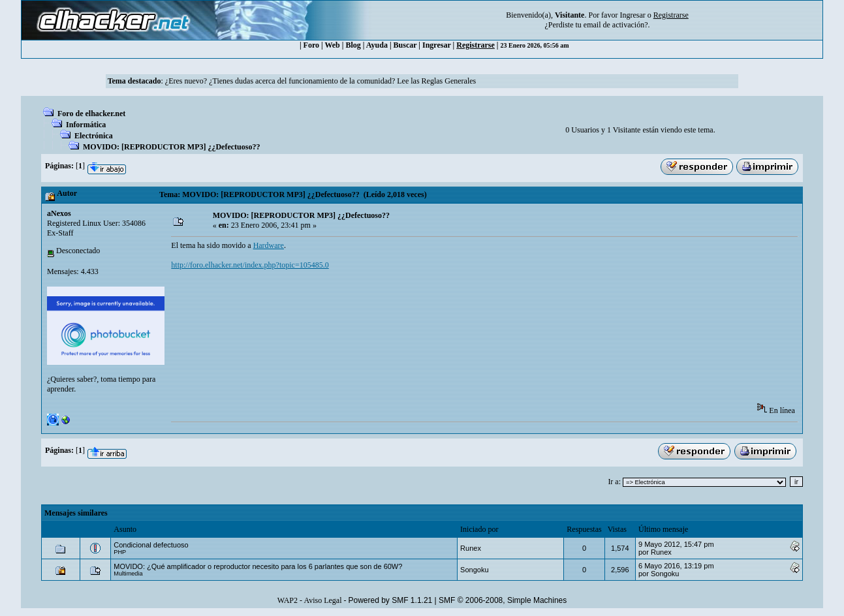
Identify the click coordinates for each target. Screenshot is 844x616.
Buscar (405, 45)
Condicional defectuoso (151, 545)
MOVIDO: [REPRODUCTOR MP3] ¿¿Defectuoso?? (171, 147)
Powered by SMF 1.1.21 (391, 600)
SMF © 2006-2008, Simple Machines (503, 600)
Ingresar (632, 15)
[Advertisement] (409, 319)
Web (332, 45)
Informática (86, 125)
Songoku (474, 570)
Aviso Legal (322, 600)
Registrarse (476, 45)
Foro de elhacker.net (91, 114)
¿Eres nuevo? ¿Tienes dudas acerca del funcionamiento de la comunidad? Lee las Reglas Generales (320, 81)
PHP (120, 552)
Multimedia (128, 574)
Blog (353, 45)
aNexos (59, 213)
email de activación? (616, 25)
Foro (311, 45)
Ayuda (377, 45)
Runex (471, 548)
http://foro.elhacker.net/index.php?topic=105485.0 (250, 265)
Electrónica (94, 136)
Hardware (269, 245)
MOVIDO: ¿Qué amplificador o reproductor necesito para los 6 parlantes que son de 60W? (258, 566)
